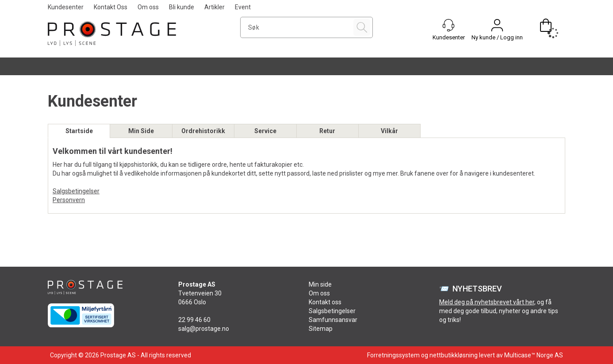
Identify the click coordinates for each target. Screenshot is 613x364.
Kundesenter (66, 7)
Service (265, 131)
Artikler (215, 7)
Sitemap (321, 329)
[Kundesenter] (448, 25)
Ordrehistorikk (203, 131)
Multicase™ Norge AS (534, 355)
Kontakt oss (325, 302)
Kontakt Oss (111, 7)
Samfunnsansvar (333, 320)
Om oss (148, 7)
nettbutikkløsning (454, 355)
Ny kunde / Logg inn (497, 37)
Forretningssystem (393, 355)
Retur (327, 131)
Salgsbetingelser (76, 191)
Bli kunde (182, 7)
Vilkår (389, 131)
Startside (79, 131)
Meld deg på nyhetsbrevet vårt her (487, 302)
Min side (320, 284)
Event (243, 7)
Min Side (141, 131)
